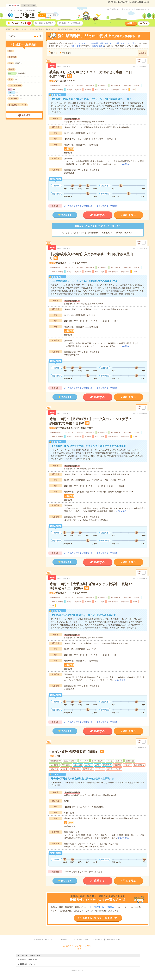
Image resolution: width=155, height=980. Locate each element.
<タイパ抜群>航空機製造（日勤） (74, 752)
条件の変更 (26, 115)
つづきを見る (123, 164)
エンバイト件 (29, 5)
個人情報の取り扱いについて (44, 939)
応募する (99, 215)
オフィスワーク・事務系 (88, 43)
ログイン (144, 23)
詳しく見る (130, 215)
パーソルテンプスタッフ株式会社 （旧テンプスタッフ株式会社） (93, 206)
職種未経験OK (98, 46)
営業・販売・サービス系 (109, 43)
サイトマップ (129, 9)
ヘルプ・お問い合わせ (113, 9)
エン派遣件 (13, 5)
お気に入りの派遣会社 (71, 23)
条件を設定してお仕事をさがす (100, 918)
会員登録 (131, 23)
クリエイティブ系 (128, 43)
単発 (78, 46)
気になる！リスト (21, 23)
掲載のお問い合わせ (143, 9)
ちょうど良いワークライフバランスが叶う (22, 11)
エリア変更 (52, 15)
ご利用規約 (63, 939)
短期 (73, 46)
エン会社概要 (97, 939)
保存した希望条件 (46, 23)
